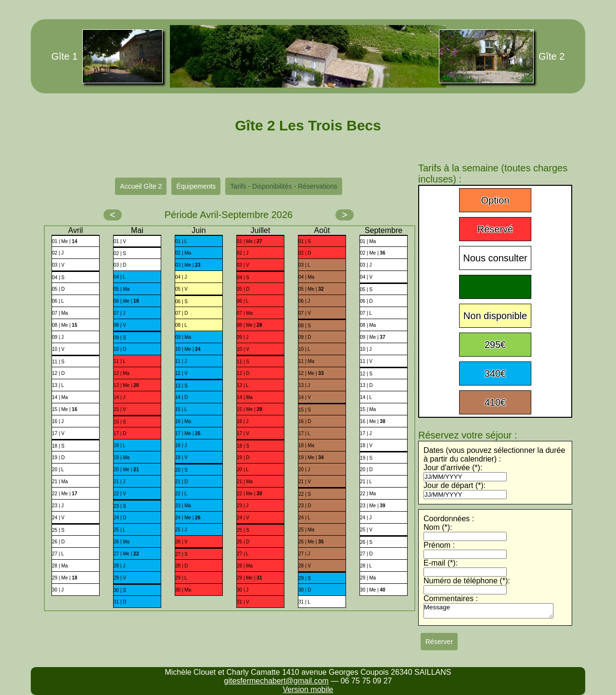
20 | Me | (126, 470)
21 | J (119, 482)
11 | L (120, 361)
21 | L (366, 482)
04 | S (58, 277)
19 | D (58, 457)
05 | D (58, 289)
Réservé (495, 229)
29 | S (305, 578)
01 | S (305, 241)
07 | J (119, 313)
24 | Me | (188, 518)
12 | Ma (122, 373)
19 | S (366, 458)
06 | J (304, 301)
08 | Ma (368, 325)
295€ (495, 345)
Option (495, 200)
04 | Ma (306, 277)
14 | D (182, 397)
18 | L (120, 445)
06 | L (58, 301)
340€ (495, 373)
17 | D (120, 433)
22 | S (305, 494)
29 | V (120, 578)
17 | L (304, 433)
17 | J (366, 433)
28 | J (119, 566)
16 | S (120, 422)
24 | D (120, 518)
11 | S (58, 362)
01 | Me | (64, 241)
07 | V (305, 313)
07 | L (366, 313)
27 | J (304, 554)
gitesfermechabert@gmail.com (276, 681)
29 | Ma (368, 578)
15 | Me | (64, 409)
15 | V (120, 409)
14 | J (119, 397)
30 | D (305, 590)
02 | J (58, 253)
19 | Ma (122, 457)
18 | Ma (306, 445)
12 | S (366, 374)
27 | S (181, 554)
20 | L (58, 470)
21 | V (305, 482)
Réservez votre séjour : (468, 435)
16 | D (305, 421)
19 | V (181, 457)
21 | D (182, 482)
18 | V (366, 445)
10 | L (304, 349)
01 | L (181, 241)
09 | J (58, 337)
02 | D (305, 253)
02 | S (120, 253)
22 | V (120, 494)
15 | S (305, 410)
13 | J (304, 385)
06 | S (181, 302)
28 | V (305, 566)
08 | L (181, 325)
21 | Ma (60, 482)
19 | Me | (311, 457)
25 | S (58, 530)
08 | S (305, 326)
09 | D (305, 337)
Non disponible (495, 316)
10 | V (58, 349)
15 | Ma (368, 409)
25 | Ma (306, 530)
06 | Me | (126, 301)
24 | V (58, 518)
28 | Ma (60, 566)
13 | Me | (126, 385)
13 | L (58, 385)
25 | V (366, 530)
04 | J (181, 277)
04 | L (120, 277)
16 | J (58, 421)
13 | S (181, 386)
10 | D (120, 349)
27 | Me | (126, 554)
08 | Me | (64, 325)
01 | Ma (368, 241)
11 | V (366, 361)
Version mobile (308, 689)
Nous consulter (495, 258)
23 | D (305, 506)
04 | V (366, 277)
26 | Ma (122, 542)
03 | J (366, 265)
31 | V (243, 602)
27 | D (366, 554)
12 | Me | (311, 373)
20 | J (304, 470)
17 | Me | (188, 433)
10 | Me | (188, 349)
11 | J (181, 361)
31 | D (120, 602)
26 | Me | (311, 542)
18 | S (58, 446)
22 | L (181, 494)
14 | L (366, 397)
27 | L (58, 554)
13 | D (366, 385)
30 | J (58, 590)
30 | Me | (372, 590)
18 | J (181, 445)
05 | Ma (122, 289)
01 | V (120, 241)
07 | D (182, 313)
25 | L (120, 530)
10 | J (366, 349)
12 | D (58, 373)
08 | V (120, 325)
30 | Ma (183, 590)
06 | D (366, 301)
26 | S (366, 542)
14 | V (305, 397)
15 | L (181, 409)
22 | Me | (64, 494)
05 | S (366, 290)
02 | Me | (372, 253)
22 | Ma (368, 494)
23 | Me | (372, 506)
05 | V (181, 289)
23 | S (120, 506)
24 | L (304, 518)
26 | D (58, 542)
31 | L (304, 602)
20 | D (366, 470)
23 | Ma (183, 506)
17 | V (58, 433)
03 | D (120, 265)
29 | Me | (64, 578)
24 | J (366, 518)
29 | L (181, 578)
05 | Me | (311, 289)
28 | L (366, 566)
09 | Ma (183, 337)
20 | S (181, 470)
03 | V (58, 265)
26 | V (181, 542)
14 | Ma (60, 397)
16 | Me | (372, 421)
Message (488, 611)
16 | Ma (183, 421)
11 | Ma (306, 361)
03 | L (304, 265)
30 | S (120, 590)
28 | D (182, 566)
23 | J (58, 506)
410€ (495, 402)
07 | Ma (60, 313)
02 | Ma (183, 253)
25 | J (181, 530)
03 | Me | (188, 265)
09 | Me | (372, 337)
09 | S (120, 338)
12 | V (181, 373)
